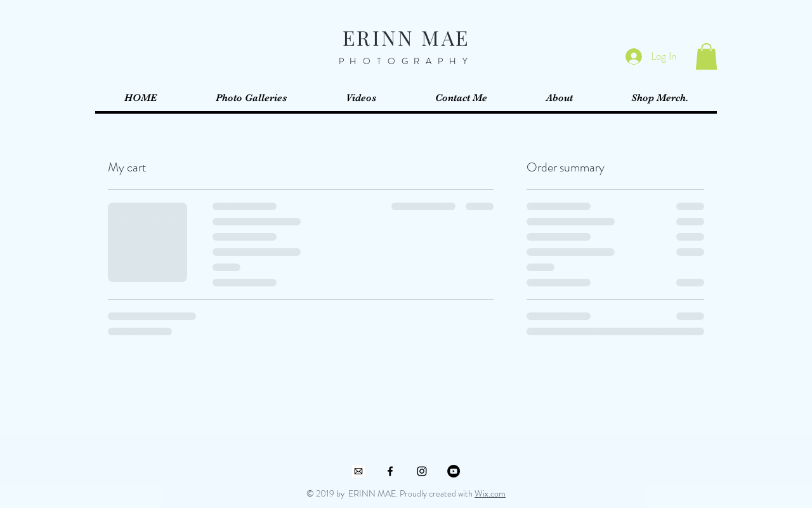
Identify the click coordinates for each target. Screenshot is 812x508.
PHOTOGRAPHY (406, 61)
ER (357, 37)
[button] (706, 57)
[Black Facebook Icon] (390, 471)
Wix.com (490, 493)
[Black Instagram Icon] (422, 471)
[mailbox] (358, 471)
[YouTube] (454, 471)
